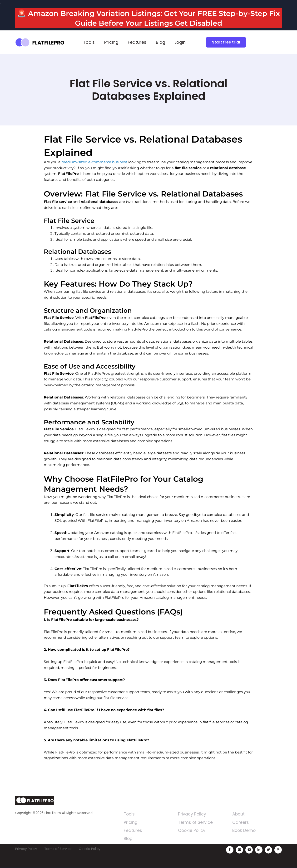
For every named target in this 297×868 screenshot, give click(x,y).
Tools (89, 42)
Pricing (111, 42)
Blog (161, 42)
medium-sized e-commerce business (94, 162)
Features (137, 42)
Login (180, 42)
